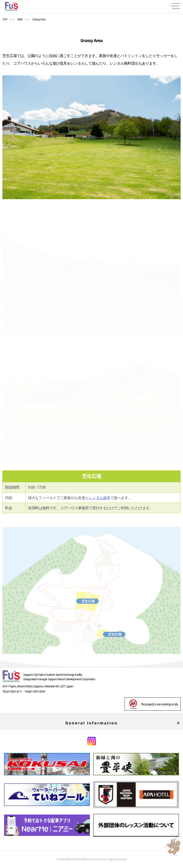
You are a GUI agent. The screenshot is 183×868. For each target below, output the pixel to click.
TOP (5, 19)
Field (20, 19)
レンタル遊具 (99, 498)
